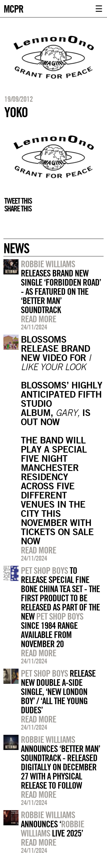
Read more (39, 319)
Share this (18, 209)
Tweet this (18, 201)
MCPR (13, 8)
